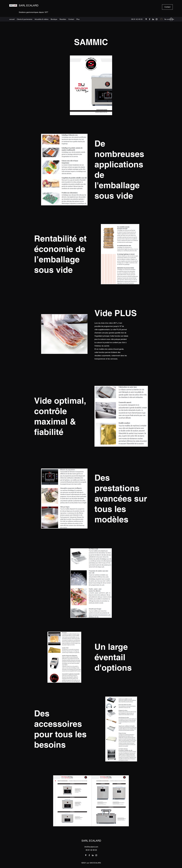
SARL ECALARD (29, 6)
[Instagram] (157, 19)
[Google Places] (146, 19)
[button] (171, 19)
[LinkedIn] (153, 19)
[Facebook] (150, 19)
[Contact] (167, 7)
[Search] (145, 11)
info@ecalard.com (91, 847)
